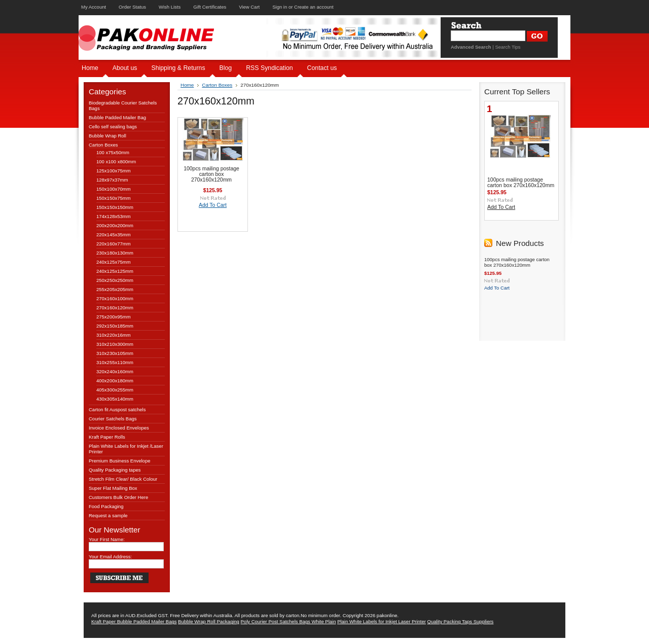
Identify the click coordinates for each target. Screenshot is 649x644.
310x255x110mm (115, 362)
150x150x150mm (115, 207)
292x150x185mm (115, 326)
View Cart (249, 7)
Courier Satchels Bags (113, 419)
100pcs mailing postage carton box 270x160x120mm (211, 174)
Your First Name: (107, 539)
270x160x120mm (115, 308)
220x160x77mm (114, 244)
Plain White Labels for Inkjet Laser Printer (382, 621)
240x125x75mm (114, 262)
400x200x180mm (115, 381)
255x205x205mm (115, 289)
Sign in (280, 7)
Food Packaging (106, 506)
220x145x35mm (114, 235)
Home (187, 85)
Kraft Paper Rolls (107, 437)
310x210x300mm (115, 344)
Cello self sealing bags (113, 127)
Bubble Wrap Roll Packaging (209, 621)
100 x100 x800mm (116, 162)
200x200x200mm (115, 225)
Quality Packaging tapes (115, 470)
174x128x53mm (114, 216)
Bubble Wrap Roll (107, 136)
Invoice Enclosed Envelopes (119, 428)
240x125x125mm (115, 271)
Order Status (132, 7)
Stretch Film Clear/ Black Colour (123, 479)
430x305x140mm (115, 399)
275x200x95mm (114, 317)
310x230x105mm (115, 353)
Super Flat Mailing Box (113, 488)
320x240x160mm (115, 371)
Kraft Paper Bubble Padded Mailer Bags (134, 621)
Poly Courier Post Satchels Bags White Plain (289, 621)
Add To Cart (213, 205)
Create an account (314, 7)
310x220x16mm (114, 335)
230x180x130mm (115, 253)
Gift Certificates (210, 7)
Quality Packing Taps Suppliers (461, 621)
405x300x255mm (115, 390)
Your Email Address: (110, 557)
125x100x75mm (114, 171)
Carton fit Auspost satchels (117, 409)
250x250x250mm (115, 280)
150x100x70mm (114, 189)
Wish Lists (170, 7)
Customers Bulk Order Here (118, 497)
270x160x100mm (115, 298)
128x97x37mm (112, 180)
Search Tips (508, 47)
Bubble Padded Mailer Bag (117, 117)
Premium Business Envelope (119, 461)
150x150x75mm (114, 198)
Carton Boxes (103, 145)
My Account (94, 7)
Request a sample (108, 515)
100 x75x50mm (113, 152)
